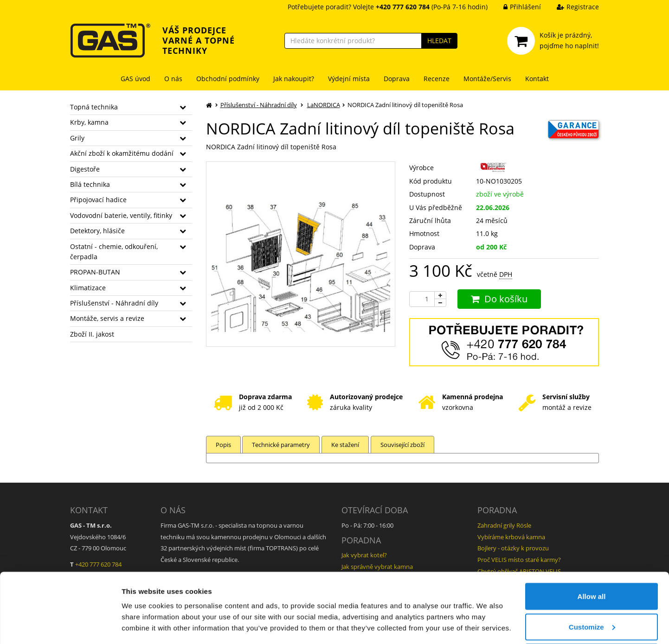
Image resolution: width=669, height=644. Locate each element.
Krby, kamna (89, 122)
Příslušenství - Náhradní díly (114, 303)
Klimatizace (88, 288)
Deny (592, 619)
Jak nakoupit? (294, 79)
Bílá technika (90, 184)
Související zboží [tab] (404, 445)
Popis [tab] (223, 445)
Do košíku (499, 299)
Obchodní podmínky (228, 79)
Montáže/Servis (487, 79)
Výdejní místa (349, 79)
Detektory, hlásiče (97, 231)
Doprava (397, 79)
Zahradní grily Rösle (504, 525)
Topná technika (94, 107)
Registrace (571, 7)
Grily (77, 138)
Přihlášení (515, 7)
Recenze (437, 79)
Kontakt (537, 79)
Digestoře (85, 169)
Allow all (592, 558)
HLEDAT (439, 41)
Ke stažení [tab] (347, 445)
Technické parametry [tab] (282, 445)
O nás (173, 79)
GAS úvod (135, 79)
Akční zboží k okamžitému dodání (122, 153)
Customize (592, 589)
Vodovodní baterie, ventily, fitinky (121, 215)
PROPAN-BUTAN (95, 272)
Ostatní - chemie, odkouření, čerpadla (114, 252)
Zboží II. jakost (92, 334)
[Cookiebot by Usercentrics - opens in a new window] (60, 626)
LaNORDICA (324, 105)
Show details (143, 615)
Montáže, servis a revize (107, 318)
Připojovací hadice (98, 200)
